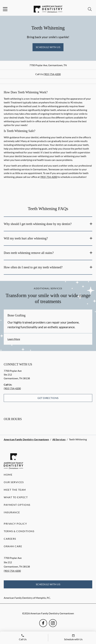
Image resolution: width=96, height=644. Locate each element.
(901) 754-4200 (52, 74)
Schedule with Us (48, 47)
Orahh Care (13, 546)
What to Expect (16, 497)
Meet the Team (15, 490)
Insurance (12, 512)
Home (8, 475)
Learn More (14, 339)
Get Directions (48, 398)
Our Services (14, 482)
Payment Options (17, 505)
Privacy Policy (15, 524)
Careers (10, 539)
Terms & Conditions (19, 531)
